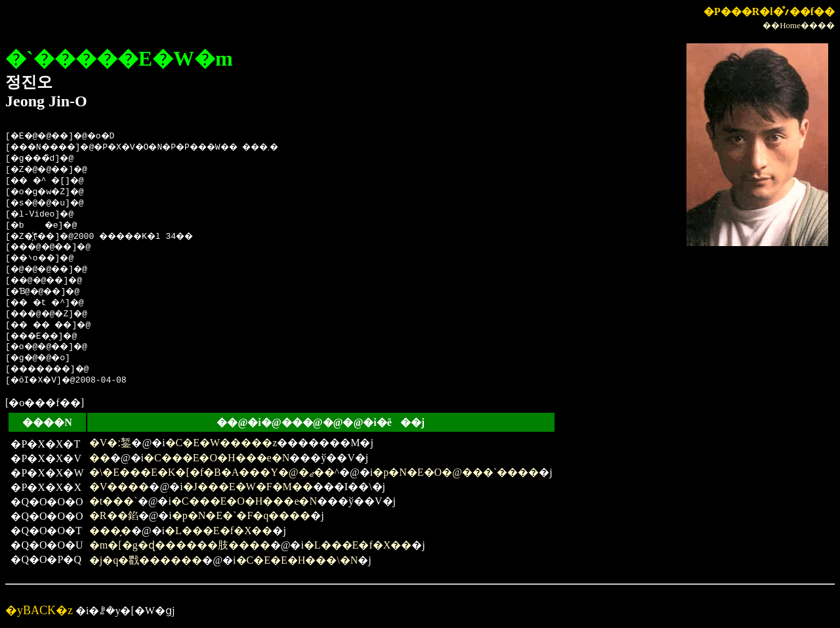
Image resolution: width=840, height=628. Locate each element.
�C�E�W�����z (221, 443)
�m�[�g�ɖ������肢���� (180, 545)
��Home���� (799, 25)
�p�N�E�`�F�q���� (241, 515)
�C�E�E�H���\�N (297, 560)
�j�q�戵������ (146, 560)
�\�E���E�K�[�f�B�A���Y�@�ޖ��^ (214, 472)
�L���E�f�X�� (219, 531)
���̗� (110, 531)
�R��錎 (114, 515)
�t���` (114, 501)
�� (100, 458)
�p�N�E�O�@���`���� (456, 472)
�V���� (119, 487)
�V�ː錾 (111, 443)
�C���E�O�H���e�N (217, 458)
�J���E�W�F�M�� (248, 487)
